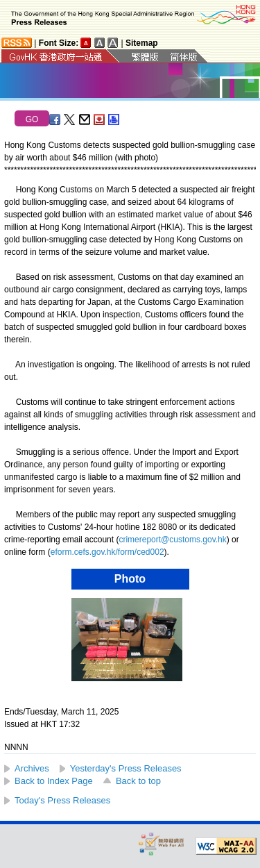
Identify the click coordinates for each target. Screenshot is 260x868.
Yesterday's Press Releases (126, 768)
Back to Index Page (54, 781)
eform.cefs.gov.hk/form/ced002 (107, 552)
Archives (32, 768)
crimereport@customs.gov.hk (172, 540)
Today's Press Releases (62, 800)
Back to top (138, 781)
